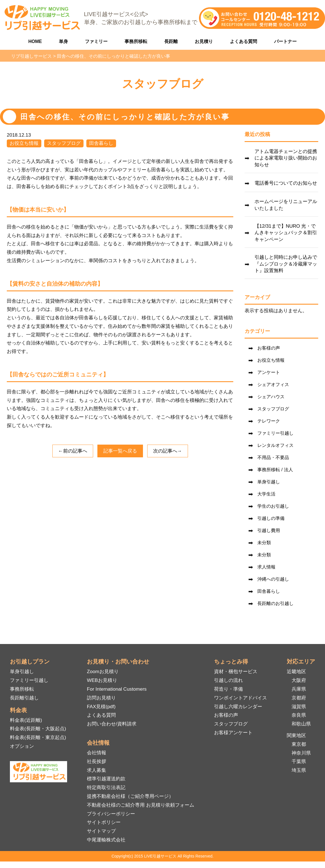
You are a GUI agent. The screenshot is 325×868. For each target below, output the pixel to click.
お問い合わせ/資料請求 (112, 724)
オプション (22, 746)
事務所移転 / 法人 (275, 470)
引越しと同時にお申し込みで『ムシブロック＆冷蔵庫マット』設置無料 (286, 264)
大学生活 (266, 494)
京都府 (299, 698)
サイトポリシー (104, 822)
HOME (35, 41)
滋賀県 (299, 707)
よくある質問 (243, 41)
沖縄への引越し (273, 579)
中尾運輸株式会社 (106, 840)
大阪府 (299, 680)
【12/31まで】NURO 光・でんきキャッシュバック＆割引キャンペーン (286, 233)
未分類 (264, 543)
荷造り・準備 (228, 689)
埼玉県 (299, 770)
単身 (63, 41)
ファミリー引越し (275, 433)
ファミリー (96, 41)
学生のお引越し (273, 506)
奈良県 (299, 715)
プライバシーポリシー (111, 814)
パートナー (285, 41)
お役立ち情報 (24, 143)
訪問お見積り (101, 698)
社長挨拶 (97, 762)
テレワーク (269, 421)
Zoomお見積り (103, 672)
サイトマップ (101, 831)
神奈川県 (301, 753)
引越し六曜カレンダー (238, 707)
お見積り (204, 41)
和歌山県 (301, 724)
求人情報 (266, 567)
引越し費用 (269, 530)
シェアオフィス (273, 385)
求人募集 (97, 770)
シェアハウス (271, 397)
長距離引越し (24, 698)
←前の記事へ (73, 451)
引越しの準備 (271, 518)
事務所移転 (136, 41)
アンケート (269, 372)
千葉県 (299, 762)
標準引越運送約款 (106, 779)
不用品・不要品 (273, 457)
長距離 (171, 41)
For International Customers (117, 689)
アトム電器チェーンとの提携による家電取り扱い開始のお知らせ (286, 158)
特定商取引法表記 (106, 788)
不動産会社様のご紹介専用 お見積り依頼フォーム (141, 805)
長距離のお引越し (275, 603)
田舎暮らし (101, 143)
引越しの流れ (228, 680)
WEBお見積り (102, 680)
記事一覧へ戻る (120, 451)
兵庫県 (299, 689)
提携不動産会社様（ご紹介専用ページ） (130, 796)
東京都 (299, 744)
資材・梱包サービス (236, 672)
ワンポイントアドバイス (240, 698)
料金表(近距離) (26, 720)
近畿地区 (296, 672)
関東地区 (296, 735)
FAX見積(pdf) (101, 707)
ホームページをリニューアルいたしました (286, 205)
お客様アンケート (233, 733)
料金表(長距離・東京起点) (38, 737)
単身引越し (269, 482)
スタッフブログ (64, 143)
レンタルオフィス (275, 445)
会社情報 (97, 753)
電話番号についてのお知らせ (286, 183)
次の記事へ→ (168, 451)
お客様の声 (269, 348)
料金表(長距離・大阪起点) (38, 729)
